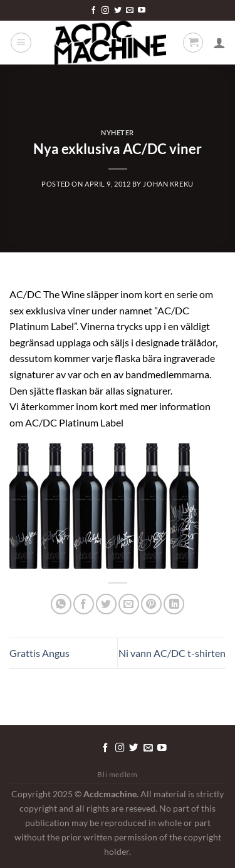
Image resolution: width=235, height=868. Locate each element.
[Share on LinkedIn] (174, 604)
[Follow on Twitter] (118, 11)
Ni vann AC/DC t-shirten (172, 653)
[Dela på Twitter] (106, 604)
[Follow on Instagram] (105, 11)
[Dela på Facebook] (84, 604)
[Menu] (21, 43)
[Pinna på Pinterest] (151, 604)
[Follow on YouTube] (142, 11)
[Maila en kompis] (129, 604)
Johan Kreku (168, 184)
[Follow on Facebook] (93, 11)
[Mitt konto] (219, 43)
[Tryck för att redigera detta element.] (75, 746)
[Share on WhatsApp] (61, 604)
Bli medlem (117, 774)
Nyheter (118, 132)
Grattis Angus (39, 653)
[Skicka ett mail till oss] (130, 11)
